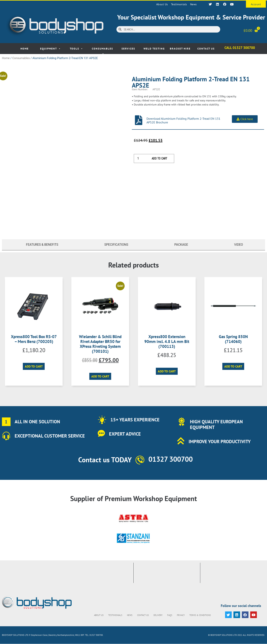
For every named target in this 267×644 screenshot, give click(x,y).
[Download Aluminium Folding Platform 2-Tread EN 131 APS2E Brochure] (139, 120)
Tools (77, 49)
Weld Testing (154, 49)
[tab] (41, 245)
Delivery (158, 615)
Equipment (51, 49)
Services (128, 49)
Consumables (102, 50)
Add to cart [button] (34, 366)
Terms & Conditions (200, 615)
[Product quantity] (139, 159)
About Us (162, 4)
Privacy (181, 615)
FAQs (170, 615)
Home (25, 49)
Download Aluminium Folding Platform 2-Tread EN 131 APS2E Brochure (183, 120)
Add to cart (159, 158)
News (193, 4)
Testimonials (179, 4)
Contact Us (206, 49)
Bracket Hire (180, 49)
